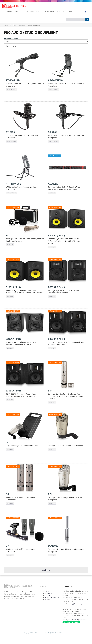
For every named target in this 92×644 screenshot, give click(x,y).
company (9, 12)
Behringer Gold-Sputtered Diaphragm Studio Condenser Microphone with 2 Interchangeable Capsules (66, 396)
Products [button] (20, 12)
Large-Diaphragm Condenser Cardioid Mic (22, 446)
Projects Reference (52, 597)
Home (6, 25)
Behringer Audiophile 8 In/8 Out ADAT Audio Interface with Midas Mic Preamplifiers (65, 188)
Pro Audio (22, 25)
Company (49, 593)
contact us (71, 12)
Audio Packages (33, 12)
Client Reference (48, 12)
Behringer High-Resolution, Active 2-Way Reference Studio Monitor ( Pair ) (21, 343)
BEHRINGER (52, 193)
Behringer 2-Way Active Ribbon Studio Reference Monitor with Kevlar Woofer (66, 343)
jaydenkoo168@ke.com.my (77, 620)
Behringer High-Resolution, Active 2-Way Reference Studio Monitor (63, 292)
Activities (61, 12)
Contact (48, 595)
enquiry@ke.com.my (75, 604)
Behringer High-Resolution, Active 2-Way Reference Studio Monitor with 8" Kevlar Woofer (24, 292)
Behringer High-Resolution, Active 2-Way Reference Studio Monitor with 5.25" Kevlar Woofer (64, 241)
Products (13, 25)
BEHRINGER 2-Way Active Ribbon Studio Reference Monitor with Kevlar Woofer (21, 395)
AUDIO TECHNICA (11, 89)
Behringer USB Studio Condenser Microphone (65, 446)
